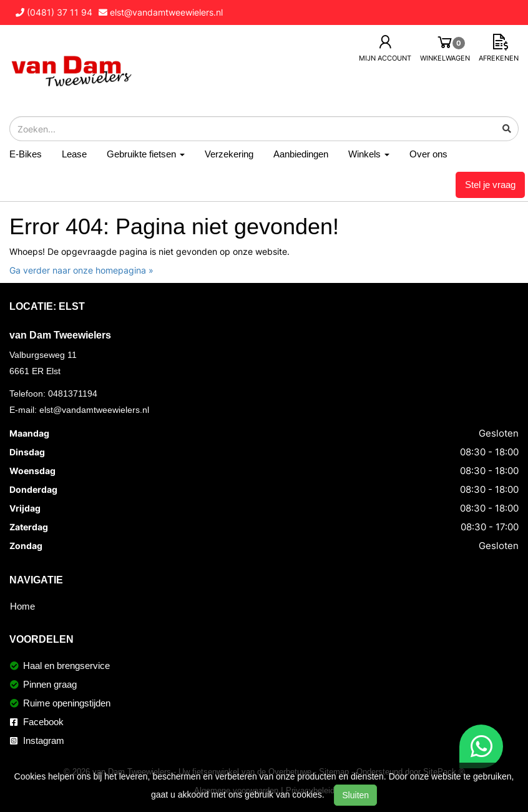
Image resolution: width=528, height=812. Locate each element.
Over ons (428, 154)
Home (22, 606)
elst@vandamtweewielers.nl (94, 410)
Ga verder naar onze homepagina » (81, 270)
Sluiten (355, 795)
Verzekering (229, 154)
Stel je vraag (490, 185)
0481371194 (73, 394)
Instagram (37, 740)
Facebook (37, 722)
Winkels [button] (369, 154)
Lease (74, 154)
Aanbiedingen (301, 154)
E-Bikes (26, 154)
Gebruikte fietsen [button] (146, 154)
